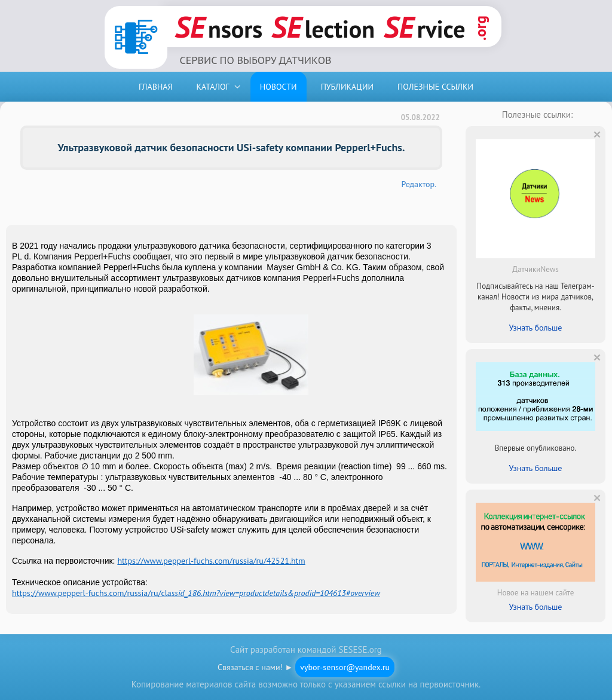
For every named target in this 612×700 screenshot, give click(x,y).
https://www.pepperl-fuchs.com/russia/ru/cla (196, 593)
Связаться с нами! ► (306, 667)
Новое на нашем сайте (536, 593)
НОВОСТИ (279, 87)
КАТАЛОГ (213, 87)
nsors (218, 27)
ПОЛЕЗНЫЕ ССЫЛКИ (435, 87)
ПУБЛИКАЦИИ (347, 87)
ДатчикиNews (535, 269)
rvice (425, 27)
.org (481, 28)
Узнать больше (536, 328)
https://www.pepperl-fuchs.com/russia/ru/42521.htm (211, 561)
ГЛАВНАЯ (156, 87)
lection (323, 27)
